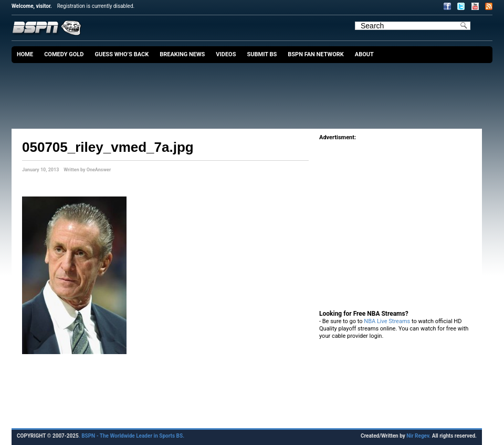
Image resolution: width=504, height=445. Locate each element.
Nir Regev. (419, 436)
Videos (226, 54)
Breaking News (182, 54)
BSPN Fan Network (316, 54)
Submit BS (262, 54)
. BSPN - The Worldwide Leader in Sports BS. (132, 436)
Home (25, 54)
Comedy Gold (64, 54)
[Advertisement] (255, 92)
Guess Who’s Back (122, 54)
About (364, 54)
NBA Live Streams (387, 321)
